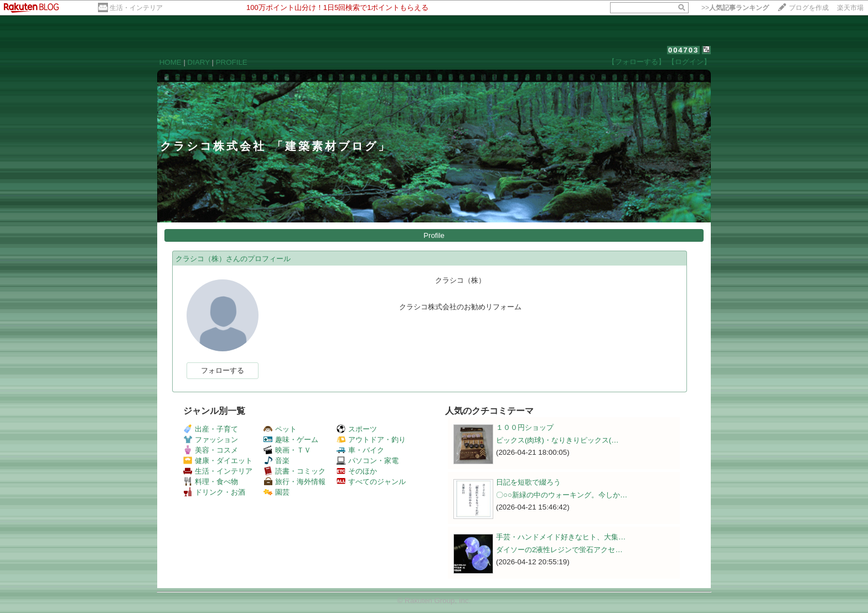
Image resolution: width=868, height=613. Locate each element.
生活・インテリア (136, 8)
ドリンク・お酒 (214, 492)
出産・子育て (211, 429)
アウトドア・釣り (371, 440)
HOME (170, 62)
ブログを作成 (809, 8)
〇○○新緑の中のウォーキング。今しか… (562, 495)
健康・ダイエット (218, 461)
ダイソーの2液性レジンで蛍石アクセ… (559, 550)
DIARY (199, 62)
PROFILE (232, 62)
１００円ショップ (525, 427)
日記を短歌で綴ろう (528, 482)
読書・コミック (294, 471)
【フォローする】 (637, 62)
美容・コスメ (211, 450)
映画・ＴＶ (287, 450)
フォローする (223, 370)
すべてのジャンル (371, 482)
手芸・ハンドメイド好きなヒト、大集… (561, 537)
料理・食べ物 (211, 482)
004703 (683, 50)
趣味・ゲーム (291, 440)
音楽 (277, 461)
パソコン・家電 (368, 461)
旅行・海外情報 (294, 482)
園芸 (277, 492)
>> (735, 8)
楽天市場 (850, 8)
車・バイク (360, 450)
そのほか (357, 471)
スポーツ (357, 429)
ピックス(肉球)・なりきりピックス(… (557, 440)
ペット (280, 429)
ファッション (211, 440)
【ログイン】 (689, 62)
